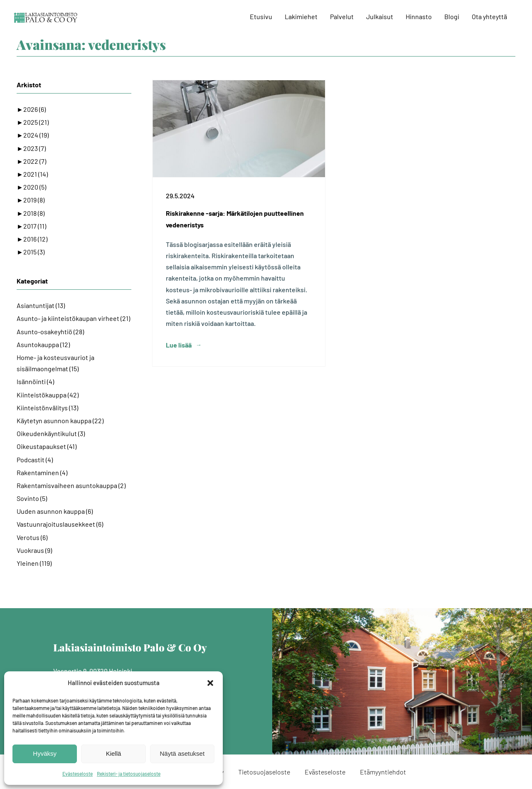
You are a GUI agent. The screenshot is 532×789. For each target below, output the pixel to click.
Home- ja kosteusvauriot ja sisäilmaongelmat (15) (55, 363)
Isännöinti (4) (35, 381)
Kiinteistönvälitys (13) (47, 408)
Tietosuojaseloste (264, 772)
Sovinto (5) (32, 498)
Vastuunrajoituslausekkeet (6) (60, 524)
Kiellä (114, 753)
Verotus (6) (32, 537)
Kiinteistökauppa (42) (48, 395)
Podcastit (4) (35, 460)
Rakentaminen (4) (42, 472)
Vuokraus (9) (34, 550)
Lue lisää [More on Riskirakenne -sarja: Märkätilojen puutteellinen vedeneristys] (179, 345)
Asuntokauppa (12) (43, 344)
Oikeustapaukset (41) (47, 446)
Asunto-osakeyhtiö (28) (50, 332)
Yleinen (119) (34, 563)
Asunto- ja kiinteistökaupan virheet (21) (73, 318)
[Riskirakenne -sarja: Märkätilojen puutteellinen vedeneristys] (239, 129)
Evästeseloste (78, 774)
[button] (210, 683)
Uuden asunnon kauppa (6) (55, 511)
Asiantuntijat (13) (41, 305)
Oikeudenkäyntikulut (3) (51, 433)
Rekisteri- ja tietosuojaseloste (129, 774)
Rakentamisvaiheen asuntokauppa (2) (71, 485)
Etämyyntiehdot (383, 772)
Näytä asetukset (182, 753)
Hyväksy (45, 753)
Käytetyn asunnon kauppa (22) (60, 420)
